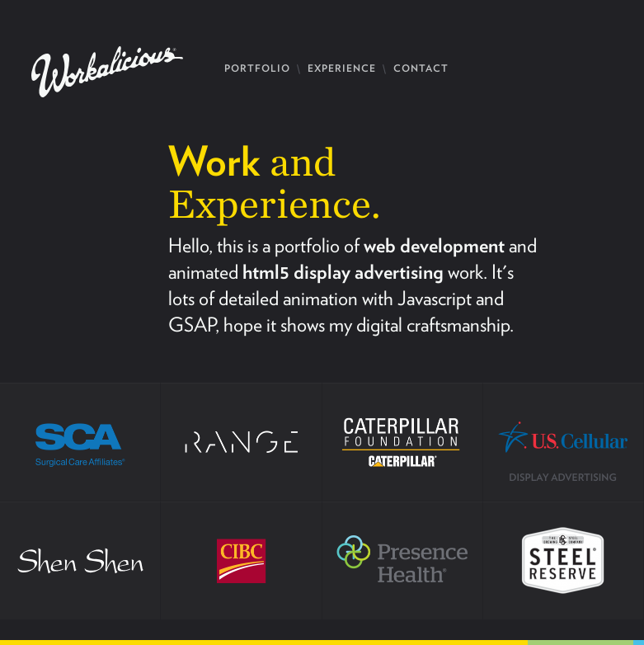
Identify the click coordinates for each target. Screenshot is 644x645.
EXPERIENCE (342, 68)
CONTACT (421, 68)
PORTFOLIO (257, 68)
